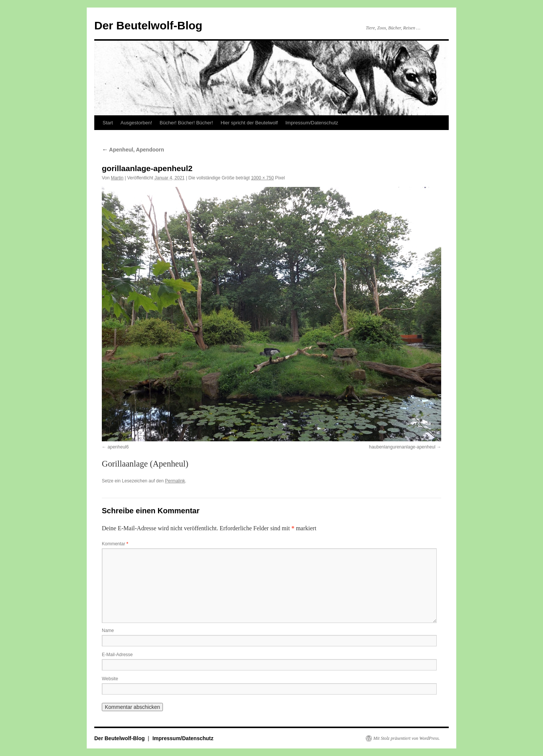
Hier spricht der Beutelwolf (249, 123)
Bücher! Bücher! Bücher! (186, 123)
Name (108, 631)
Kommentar (115, 544)
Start (108, 123)
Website (110, 679)
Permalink (175, 481)
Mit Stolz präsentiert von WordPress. (406, 738)
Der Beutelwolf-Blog (148, 25)
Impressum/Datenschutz (312, 123)
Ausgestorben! (136, 123)
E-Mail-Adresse (117, 655)
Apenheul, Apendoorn (133, 150)
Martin (117, 178)
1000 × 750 (262, 178)
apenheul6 (118, 447)
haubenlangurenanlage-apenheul (402, 447)
